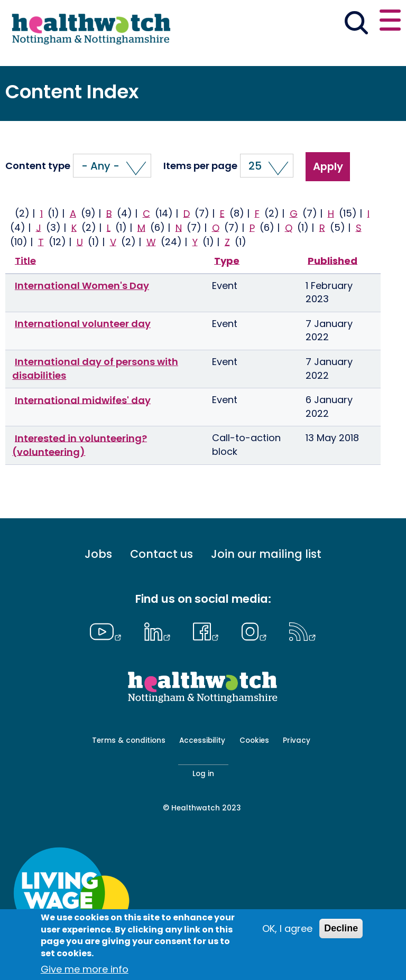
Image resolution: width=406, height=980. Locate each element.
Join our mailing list (266, 554)
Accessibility (202, 740)
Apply (328, 166)
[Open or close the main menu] (390, 22)
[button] (112, 166)
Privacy (297, 740)
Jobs (98, 554)
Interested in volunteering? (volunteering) (80, 445)
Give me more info (85, 969)
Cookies (254, 740)
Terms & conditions (129, 740)
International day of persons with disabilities (95, 368)
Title (25, 260)
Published (333, 260)
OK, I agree (287, 928)
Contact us (162, 554)
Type (227, 260)
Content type (38, 166)
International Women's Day (82, 286)
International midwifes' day (83, 400)
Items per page (200, 166)
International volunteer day (83, 324)
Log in (203, 774)
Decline (341, 928)
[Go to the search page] (356, 24)
